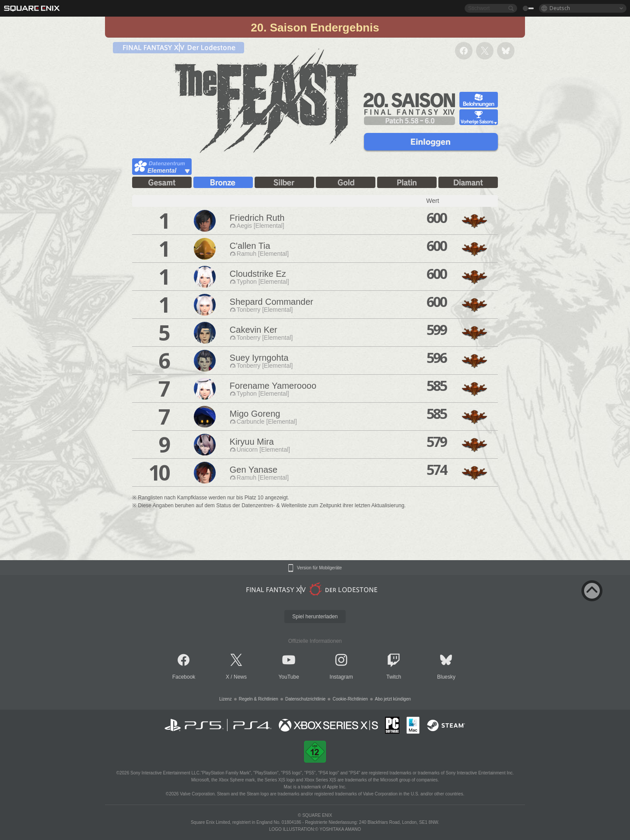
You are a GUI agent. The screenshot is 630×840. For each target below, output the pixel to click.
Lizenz (226, 699)
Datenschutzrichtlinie (305, 699)
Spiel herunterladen (315, 617)
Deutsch (560, 8)
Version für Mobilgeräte (320, 568)
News (240, 677)
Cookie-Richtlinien (350, 699)
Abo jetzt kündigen (393, 699)
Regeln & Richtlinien (259, 699)
